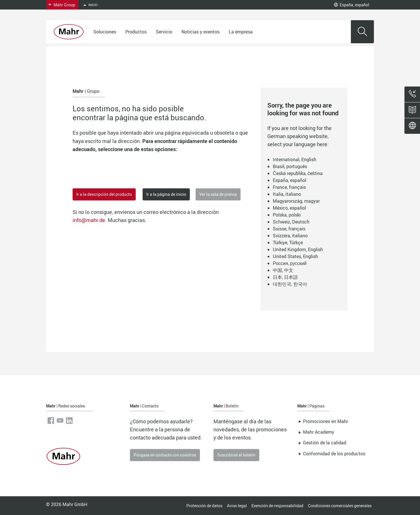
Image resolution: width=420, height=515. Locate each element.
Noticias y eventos (200, 32)
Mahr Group (64, 5)
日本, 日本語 (285, 277)
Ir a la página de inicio (166, 194)
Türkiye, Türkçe (288, 243)
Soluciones (105, 32)
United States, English (295, 256)
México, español (289, 208)
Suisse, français (289, 229)
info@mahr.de (89, 220)
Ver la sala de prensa (218, 194)
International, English (295, 159)
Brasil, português (290, 166)
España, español (352, 5)
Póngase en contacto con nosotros (165, 455)
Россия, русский (290, 263)
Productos (136, 32)
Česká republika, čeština (298, 173)
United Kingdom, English (298, 249)
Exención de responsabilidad (277, 506)
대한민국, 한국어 (290, 284)
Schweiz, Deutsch (291, 222)
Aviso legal (237, 506)
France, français (289, 187)
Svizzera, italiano (290, 236)
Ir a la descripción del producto (104, 194)
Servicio (164, 32)
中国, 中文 (283, 270)
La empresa (241, 32)
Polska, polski (287, 215)
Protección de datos (204, 506)
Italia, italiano (287, 194)
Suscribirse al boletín (236, 455)
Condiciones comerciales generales (340, 506)
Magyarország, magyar (296, 201)
